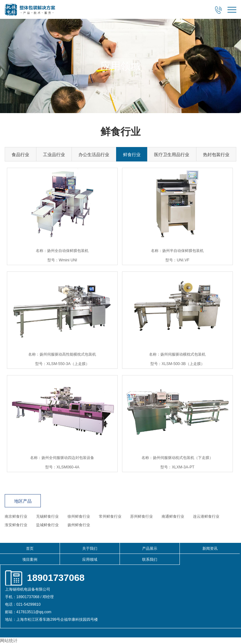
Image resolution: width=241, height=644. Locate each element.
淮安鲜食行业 (16, 525)
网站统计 (9, 641)
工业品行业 (54, 155)
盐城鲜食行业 (47, 525)
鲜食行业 (132, 155)
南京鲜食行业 (16, 516)
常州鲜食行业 (110, 516)
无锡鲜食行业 (47, 516)
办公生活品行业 (94, 155)
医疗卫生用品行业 (172, 155)
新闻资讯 (210, 548)
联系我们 (150, 559)
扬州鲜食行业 (79, 525)
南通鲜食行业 (173, 516)
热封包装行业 (216, 155)
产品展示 (150, 548)
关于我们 (90, 548)
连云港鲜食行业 (206, 516)
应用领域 (90, 559)
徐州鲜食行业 (79, 516)
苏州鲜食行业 (142, 516)
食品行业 (20, 155)
